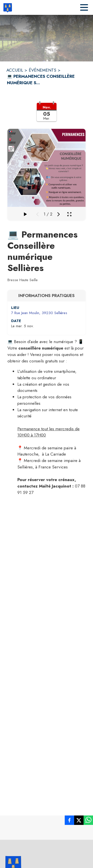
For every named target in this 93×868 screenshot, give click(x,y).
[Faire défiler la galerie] (25, 214)
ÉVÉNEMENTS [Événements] (43, 70)
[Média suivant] (59, 214)
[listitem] (69, 821)
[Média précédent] (37, 214)
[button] (46, 115)
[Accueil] (8, 7)
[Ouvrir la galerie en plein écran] (69, 214)
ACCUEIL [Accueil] (15, 70)
